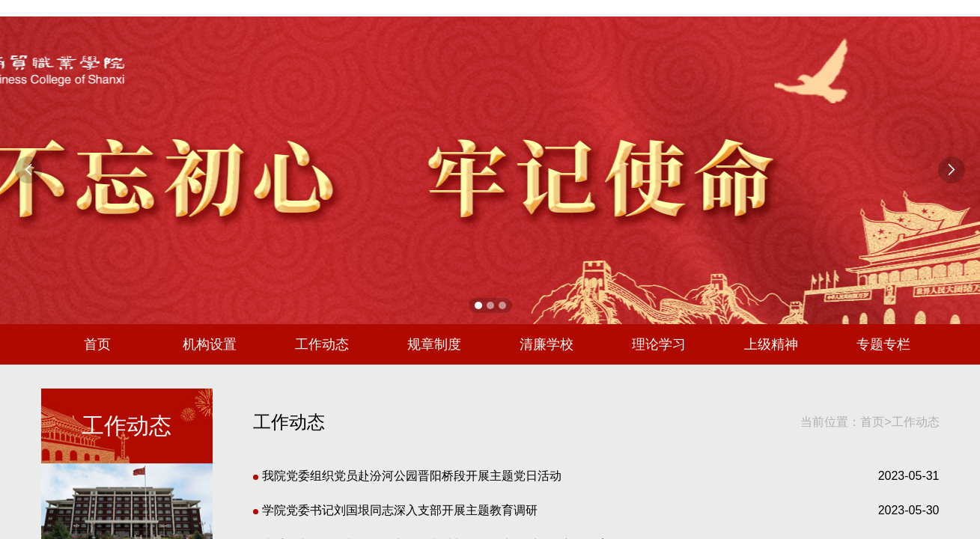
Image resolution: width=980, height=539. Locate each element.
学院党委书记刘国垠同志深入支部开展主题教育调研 (395, 510)
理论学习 (659, 344)
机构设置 (210, 344)
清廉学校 (547, 344)
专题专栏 (883, 344)
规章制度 (434, 344)
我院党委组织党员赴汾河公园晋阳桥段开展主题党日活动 (407, 476)
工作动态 (322, 344)
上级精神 (771, 344)
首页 (97, 344)
